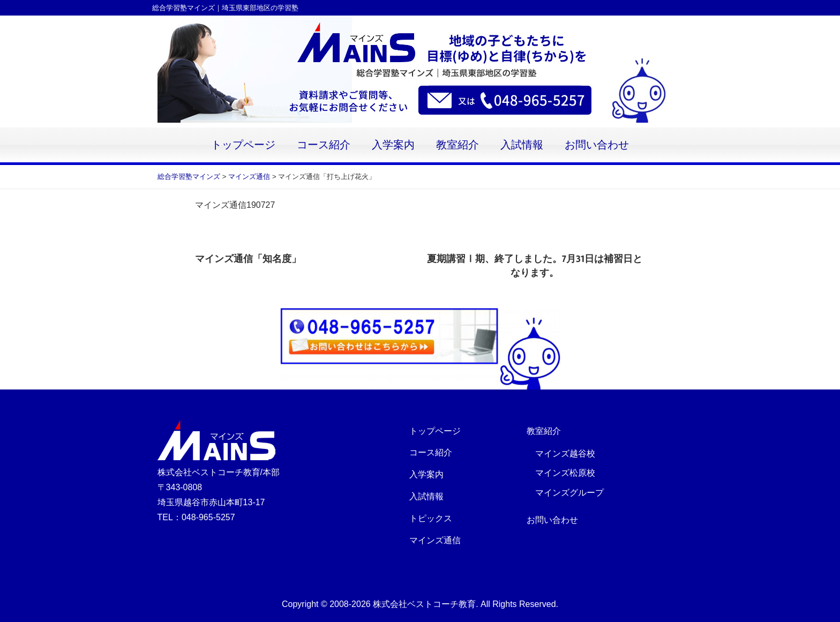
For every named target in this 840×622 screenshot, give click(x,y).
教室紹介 (457, 145)
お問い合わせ (597, 145)
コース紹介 (324, 145)
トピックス (431, 518)
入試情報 (522, 145)
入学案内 (393, 145)
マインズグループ (569, 493)
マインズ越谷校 (565, 454)
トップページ (243, 145)
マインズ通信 (435, 540)
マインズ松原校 (565, 473)
